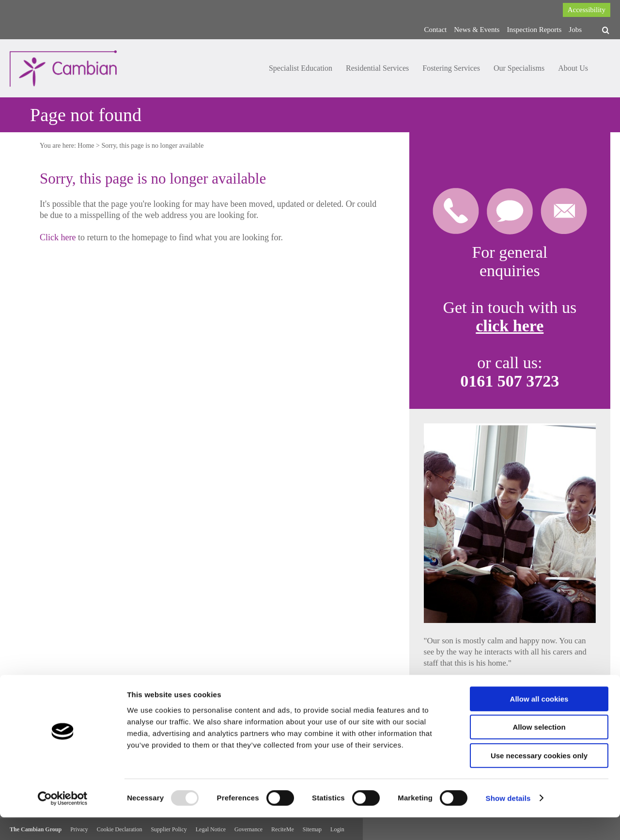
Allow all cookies (539, 722)
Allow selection (539, 750)
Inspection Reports (534, 30)
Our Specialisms (519, 68)
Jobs (575, 30)
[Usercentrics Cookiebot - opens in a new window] (63, 821)
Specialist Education (301, 68)
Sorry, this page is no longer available (152, 146)
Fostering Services (451, 68)
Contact (436, 30)
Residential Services (377, 68)
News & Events (477, 30)
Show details (508, 821)
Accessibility (587, 10)
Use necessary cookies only (539, 778)
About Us (573, 68)
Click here (58, 237)
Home (86, 146)
